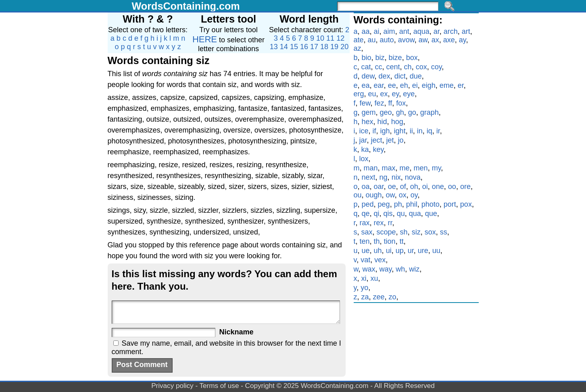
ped (368, 204)
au (372, 40)
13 (274, 47)
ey (396, 94)
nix (396, 177)
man (371, 168)
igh (385, 131)
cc (379, 67)
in (420, 131)
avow (406, 40)
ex (384, 94)
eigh (429, 85)
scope (386, 232)
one (438, 187)
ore (465, 187)
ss (444, 232)
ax (435, 40)
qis (388, 214)
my (437, 168)
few (365, 103)
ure (423, 251)
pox (466, 204)
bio (367, 58)
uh (378, 251)
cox (421, 67)
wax (369, 269)
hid (382, 122)
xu (374, 278)
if (374, 131)
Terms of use (219, 386)
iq (430, 131)
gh (400, 112)
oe (392, 187)
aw (423, 40)
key (379, 149)
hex (368, 122)
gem (369, 112)
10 (320, 38)
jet (390, 140)
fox (401, 103)
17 (314, 47)
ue (366, 251)
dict (400, 76)
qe (366, 214)
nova (413, 177)
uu (436, 251)
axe (449, 40)
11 (330, 38)
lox (364, 159)
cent (393, 67)
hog (397, 122)
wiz (414, 269)
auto (387, 40)
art (466, 31)
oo (452, 187)
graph (430, 112)
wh (400, 269)
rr (390, 223)
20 (344, 47)
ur (411, 251)
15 (294, 47)
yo (364, 288)
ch (408, 67)
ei (415, 85)
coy (437, 67)
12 (340, 38)
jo (401, 140)
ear (379, 85)
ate (359, 40)
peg (384, 204)
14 (284, 47)
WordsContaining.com (186, 6)
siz (416, 232)
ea (366, 85)
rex (379, 223)
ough (374, 195)
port (450, 204)
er (461, 85)
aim (389, 31)
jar (363, 140)
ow (390, 195)
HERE (205, 39)
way (386, 269)
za (365, 297)
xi (364, 278)
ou (358, 195)
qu (401, 214)
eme (447, 85)
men (421, 168)
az (358, 48)
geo (386, 112)
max (389, 168)
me (405, 168)
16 (304, 47)
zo (393, 297)
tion (390, 241)
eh (404, 85)
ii (411, 131)
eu (372, 94)
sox (430, 232)
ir (438, 131)
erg (359, 94)
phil (412, 204)
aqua (421, 31)
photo (431, 204)
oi (425, 187)
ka (365, 149)
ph (398, 204)
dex (385, 76)
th (377, 241)
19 (334, 47)
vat (365, 260)
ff (390, 103)
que (431, 214)
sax (367, 232)
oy (414, 195)
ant (404, 31)
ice (364, 131)
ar (437, 31)
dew (368, 76)
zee (379, 297)
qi (377, 214)
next (369, 177)
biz (380, 58)
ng (384, 177)
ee (392, 85)
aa (366, 31)
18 (324, 47)
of (403, 187)
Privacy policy (172, 386)
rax (365, 223)
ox (403, 195)
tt (402, 241)
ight (400, 131)
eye (409, 94)
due (416, 76)
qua (415, 214)
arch (451, 31)
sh (404, 232)
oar (379, 187)
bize (395, 58)
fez (380, 103)
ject (377, 140)
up (400, 251)
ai (377, 31)
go (412, 112)
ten (365, 241)
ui (389, 251)
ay (463, 40)
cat (366, 67)
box (412, 58)
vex (380, 260)
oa (366, 187)
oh (414, 187)
